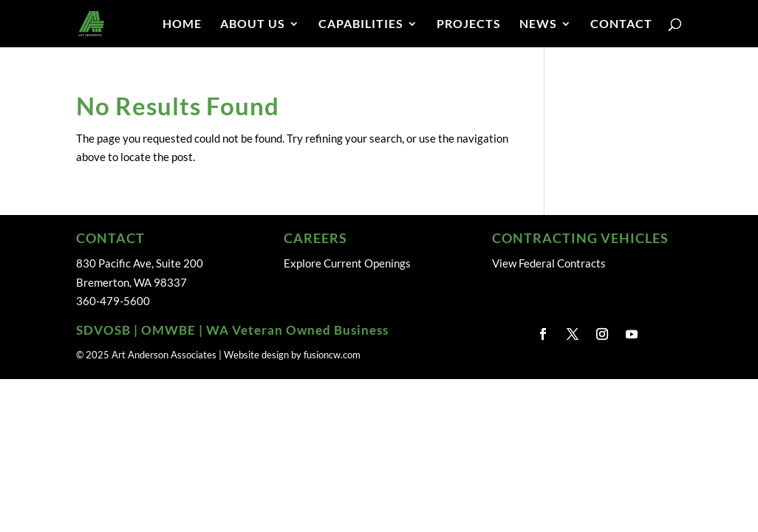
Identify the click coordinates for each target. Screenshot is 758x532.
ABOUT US (253, 24)
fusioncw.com (332, 355)
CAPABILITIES (361, 24)
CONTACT (621, 24)
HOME (182, 24)
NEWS (538, 24)
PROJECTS (469, 24)
